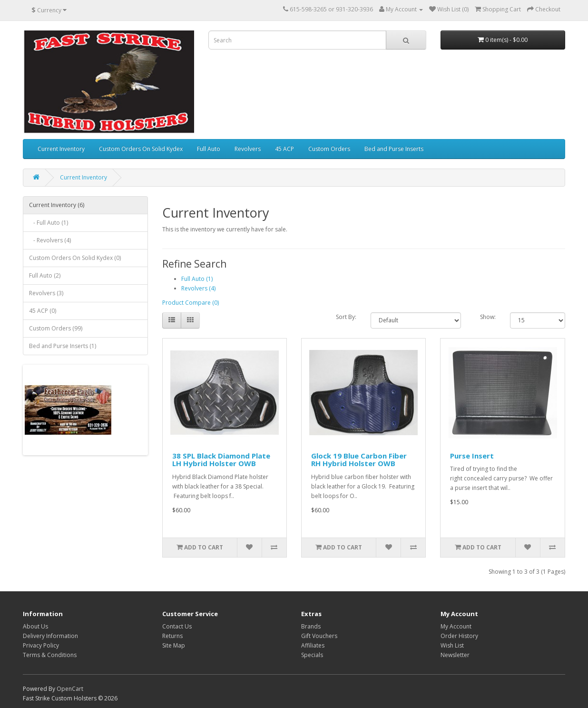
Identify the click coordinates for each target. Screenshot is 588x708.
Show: (488, 317)
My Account (456, 626)
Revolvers (248, 149)
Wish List (452, 645)
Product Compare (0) (191, 303)
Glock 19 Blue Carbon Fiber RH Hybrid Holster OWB (359, 460)
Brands (311, 626)
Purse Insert (472, 456)
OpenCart (70, 689)
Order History (459, 636)
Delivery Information (50, 636)
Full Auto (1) (197, 279)
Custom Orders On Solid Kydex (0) (75, 258)
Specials (312, 655)
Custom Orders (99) (56, 328)
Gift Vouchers (319, 636)
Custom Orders (329, 149)
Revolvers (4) (198, 288)
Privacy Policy (41, 645)
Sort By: (346, 317)
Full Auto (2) (45, 275)
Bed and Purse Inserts (394, 149)
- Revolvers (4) (50, 240)
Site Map (174, 645)
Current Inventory (61, 149)
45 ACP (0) (43, 311)
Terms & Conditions (50, 655)
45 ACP (284, 149)
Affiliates (313, 645)
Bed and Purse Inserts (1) (63, 346)
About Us (35, 626)
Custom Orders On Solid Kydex (141, 149)
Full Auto (209, 149)
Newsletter (455, 655)
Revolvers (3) (46, 293)
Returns (172, 636)
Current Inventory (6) (57, 205)
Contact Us (177, 626)
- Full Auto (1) (49, 223)
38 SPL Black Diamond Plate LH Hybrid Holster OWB (221, 460)
